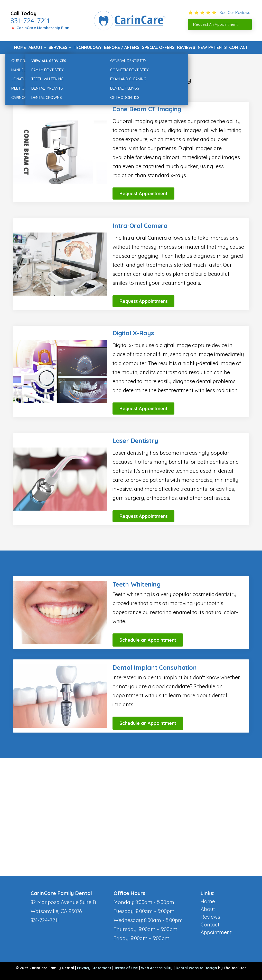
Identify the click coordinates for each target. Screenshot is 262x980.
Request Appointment (143, 194)
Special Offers (158, 47)
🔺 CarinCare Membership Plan (40, 28)
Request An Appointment (215, 24)
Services (58, 47)
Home (20, 47)
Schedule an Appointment (148, 640)
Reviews (186, 47)
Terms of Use (126, 968)
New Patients (212, 47)
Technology (88, 47)
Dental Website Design (196, 968)
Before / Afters (122, 47)
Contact (238, 47)
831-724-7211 (30, 21)
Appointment (216, 932)
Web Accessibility (157, 968)
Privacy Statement (94, 968)
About (36, 47)
